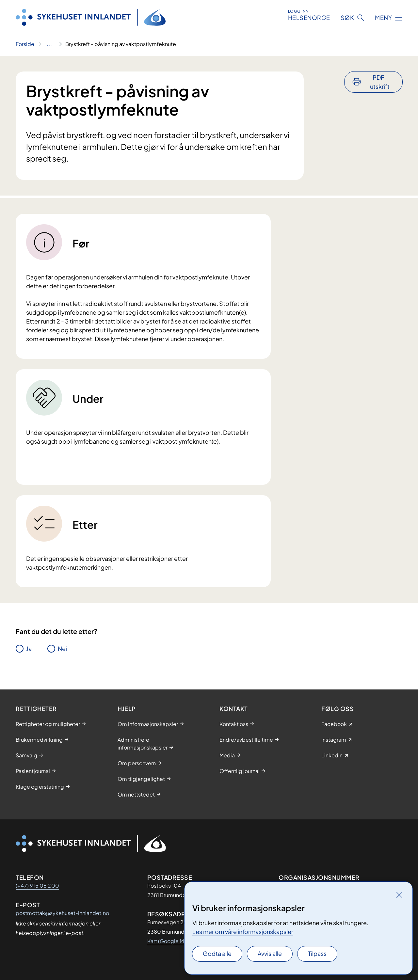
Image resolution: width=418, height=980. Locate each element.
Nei (62, 648)
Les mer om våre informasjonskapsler (243, 932)
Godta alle (217, 953)
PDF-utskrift (380, 82)
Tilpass (317, 953)
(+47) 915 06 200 (37, 885)
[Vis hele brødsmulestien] (50, 44)
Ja (29, 648)
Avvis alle (270, 953)
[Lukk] (399, 895)
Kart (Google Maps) (171, 941)
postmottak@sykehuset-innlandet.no (62, 913)
